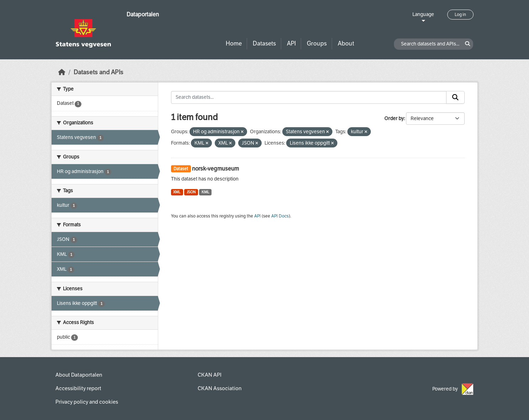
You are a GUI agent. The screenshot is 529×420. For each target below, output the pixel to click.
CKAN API (210, 375)
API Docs (280, 216)
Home (234, 44)
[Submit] (455, 97)
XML (177, 192)
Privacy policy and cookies (87, 402)
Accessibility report (78, 388)
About (346, 44)
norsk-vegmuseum (215, 169)
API (291, 44)
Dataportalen (143, 14)
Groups (317, 44)
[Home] (62, 72)
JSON (191, 192)
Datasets (264, 44)
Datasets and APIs (98, 72)
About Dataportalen (79, 375)
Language (423, 14)
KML (205, 192)
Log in (460, 15)
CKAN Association (220, 388)
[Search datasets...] (309, 97)
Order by (394, 119)
